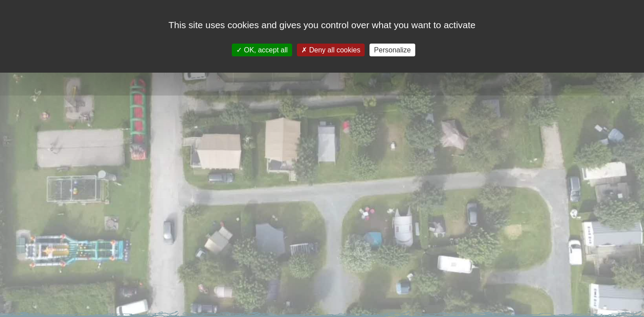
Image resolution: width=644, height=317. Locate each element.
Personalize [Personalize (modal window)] (392, 50)
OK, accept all (262, 50)
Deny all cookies (331, 50)
